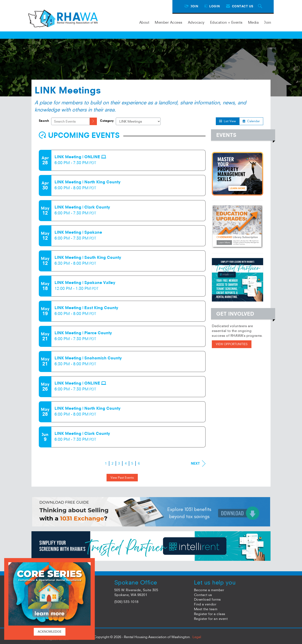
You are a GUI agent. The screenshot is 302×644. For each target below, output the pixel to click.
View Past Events (122, 478)
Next (198, 463)
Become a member (209, 590)
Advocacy (196, 22)
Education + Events (226, 22)
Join (268, 22)
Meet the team (206, 609)
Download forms (207, 599)
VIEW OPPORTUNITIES (232, 344)
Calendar (251, 121)
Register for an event (211, 619)
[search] (93, 121)
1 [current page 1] (106, 463)
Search (44, 121)
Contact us (203, 595)
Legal (197, 637)
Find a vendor (205, 604)
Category (107, 121)
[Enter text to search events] (70, 121)
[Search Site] (261, 6)
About (144, 22)
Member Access (169, 22)
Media (253, 22)
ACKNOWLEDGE (50, 632)
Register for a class (210, 614)
